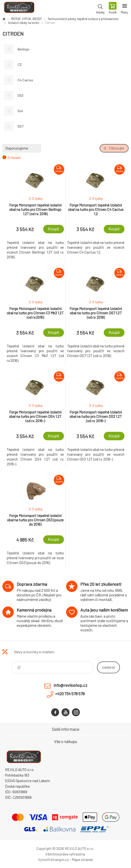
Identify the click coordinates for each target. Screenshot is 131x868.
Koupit (53, 229)
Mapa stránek (82, 860)
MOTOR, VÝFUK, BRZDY (26, 19)
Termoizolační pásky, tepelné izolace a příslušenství (83, 19)
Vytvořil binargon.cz (53, 860)
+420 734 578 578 (70, 694)
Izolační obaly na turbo (24, 23)
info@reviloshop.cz (70, 685)
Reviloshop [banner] (19, 8)
